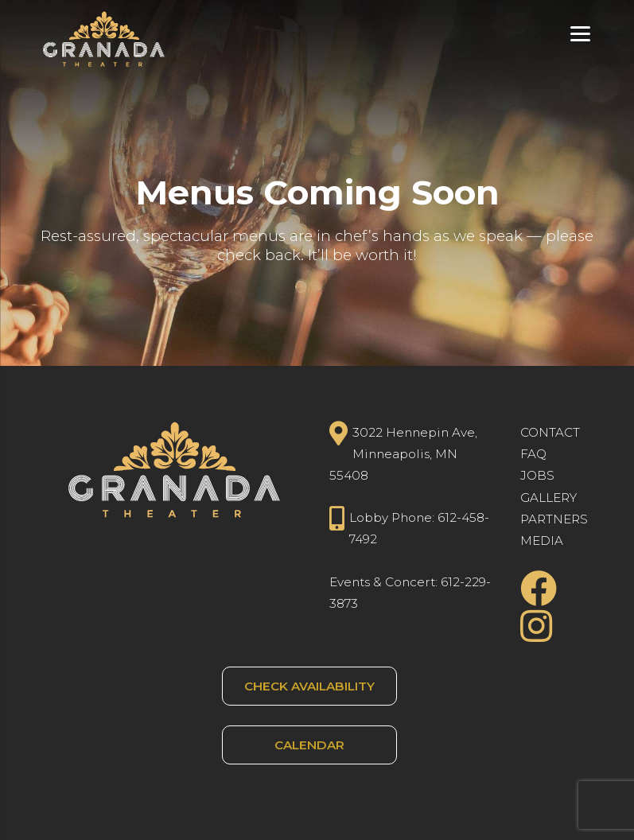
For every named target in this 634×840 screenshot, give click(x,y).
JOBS (537, 475)
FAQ (533, 454)
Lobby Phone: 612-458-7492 (410, 527)
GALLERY (548, 498)
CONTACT (550, 432)
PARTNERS (554, 519)
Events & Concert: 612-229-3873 (410, 593)
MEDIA (542, 541)
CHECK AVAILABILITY (309, 686)
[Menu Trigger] (580, 34)
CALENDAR (309, 745)
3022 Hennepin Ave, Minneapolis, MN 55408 (404, 452)
